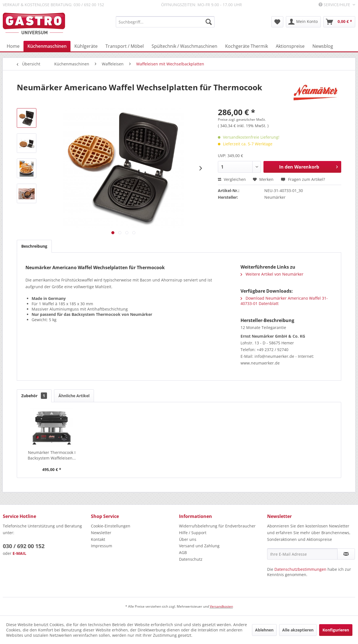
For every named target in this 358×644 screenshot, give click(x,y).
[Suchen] (209, 22)
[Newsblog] (323, 46)
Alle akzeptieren (298, 630)
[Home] (13, 46)
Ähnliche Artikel (74, 396)
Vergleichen (232, 179)
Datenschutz (191, 559)
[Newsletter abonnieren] (346, 554)
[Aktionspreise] (290, 46)
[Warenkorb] (339, 22)
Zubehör (34, 396)
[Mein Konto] (303, 22)
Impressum (102, 546)
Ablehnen (264, 630)
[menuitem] (165, 22)
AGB (183, 552)
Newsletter (101, 533)
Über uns (188, 539)
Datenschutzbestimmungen (300, 569)
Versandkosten (221, 606)
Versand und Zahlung (199, 546)
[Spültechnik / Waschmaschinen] (184, 46)
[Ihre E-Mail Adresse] (302, 554)
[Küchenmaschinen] (47, 46)
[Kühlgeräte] (86, 46)
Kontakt (98, 539)
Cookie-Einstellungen (111, 526)
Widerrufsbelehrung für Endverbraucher (217, 526)
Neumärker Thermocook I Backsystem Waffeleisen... (52, 455)
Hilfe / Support (193, 533)
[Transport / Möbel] (125, 46)
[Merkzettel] (277, 22)
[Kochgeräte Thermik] (247, 46)
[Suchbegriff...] (165, 22)
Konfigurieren (336, 630)
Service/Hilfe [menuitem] (335, 5)
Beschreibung (34, 246)
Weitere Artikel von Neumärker (272, 274)
